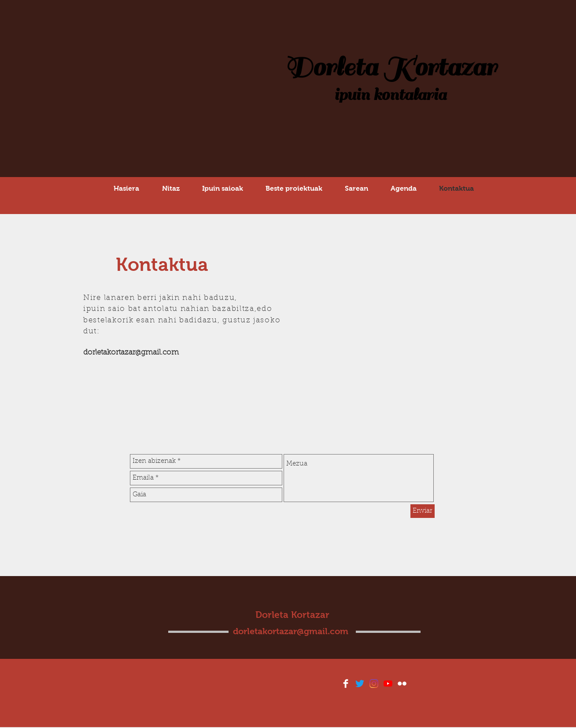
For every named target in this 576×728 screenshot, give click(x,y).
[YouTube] (388, 684)
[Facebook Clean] (346, 684)
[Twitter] (360, 684)
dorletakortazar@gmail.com (131, 353)
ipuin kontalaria (390, 95)
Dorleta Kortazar (390, 67)
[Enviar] (423, 511)
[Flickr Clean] (402, 684)
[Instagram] (374, 684)
